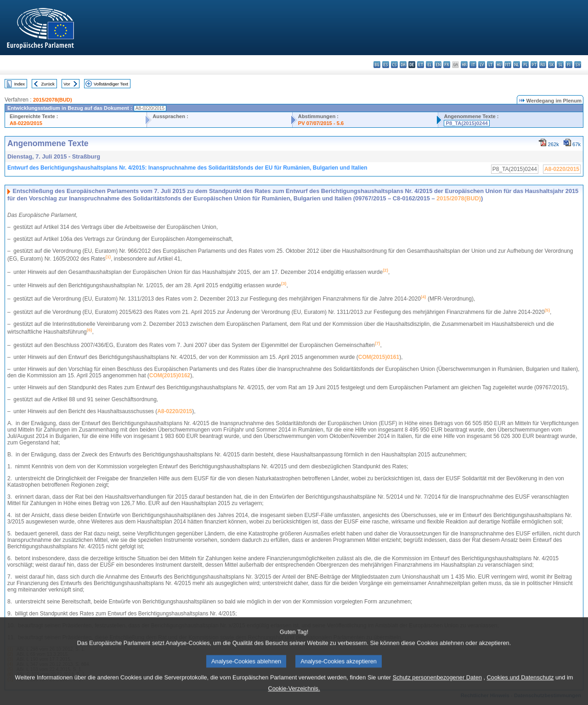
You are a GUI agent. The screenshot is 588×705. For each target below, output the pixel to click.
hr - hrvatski (464, 65)
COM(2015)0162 (170, 375)
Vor (67, 84)
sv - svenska (578, 65)
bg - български (377, 65)
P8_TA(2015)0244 (466, 123)
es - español (386, 65)
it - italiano (473, 65)
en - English (438, 65)
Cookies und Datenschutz (520, 696)
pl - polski (525, 65)
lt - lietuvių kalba (490, 65)
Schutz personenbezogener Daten (437, 696)
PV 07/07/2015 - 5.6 (321, 123)
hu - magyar (499, 65)
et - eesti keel (421, 65)
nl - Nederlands (517, 65)
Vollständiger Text (111, 84)
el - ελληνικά (429, 65)
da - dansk (403, 65)
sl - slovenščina (560, 65)
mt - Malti (508, 65)
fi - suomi (569, 65)
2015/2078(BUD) (53, 100)
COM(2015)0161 (379, 357)
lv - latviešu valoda (482, 65)
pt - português (534, 65)
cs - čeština (394, 65)
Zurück (48, 84)
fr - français (447, 65)
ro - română (543, 65)
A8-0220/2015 (26, 123)
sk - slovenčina (551, 65)
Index (20, 84)
